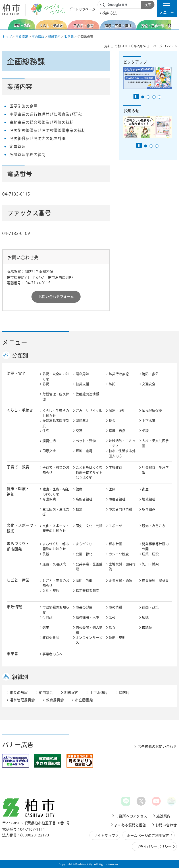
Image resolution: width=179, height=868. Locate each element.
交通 (79, 431)
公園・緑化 (84, 554)
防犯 (112, 384)
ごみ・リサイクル (89, 411)
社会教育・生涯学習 (155, 470)
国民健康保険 (152, 411)
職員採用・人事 (87, 617)
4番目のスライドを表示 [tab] (159, 97)
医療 (112, 489)
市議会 (147, 627)
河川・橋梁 (150, 564)
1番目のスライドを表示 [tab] (143, 97)
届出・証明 (117, 411)
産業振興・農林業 (155, 581)
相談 (145, 431)
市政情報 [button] (14, 607)
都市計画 (115, 544)
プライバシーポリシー (154, 847)
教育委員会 (51, 637)
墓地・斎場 (84, 451)
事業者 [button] (12, 654)
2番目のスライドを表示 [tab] (148, 97)
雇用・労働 (84, 581)
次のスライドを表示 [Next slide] (174, 24)
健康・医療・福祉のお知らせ (56, 492)
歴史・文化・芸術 (89, 526)
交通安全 (149, 384)
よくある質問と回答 (130, 825)
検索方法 (110, 13)
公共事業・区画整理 (89, 567)
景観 (46, 554)
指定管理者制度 (87, 591)
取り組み (149, 509)
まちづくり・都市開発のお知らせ (56, 547)
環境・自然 (117, 431)
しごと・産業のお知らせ (56, 583)
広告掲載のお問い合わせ (157, 747)
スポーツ (115, 526)
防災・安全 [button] (16, 373)
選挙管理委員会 (22, 700)
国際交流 (49, 451)
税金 (112, 421)
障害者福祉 (117, 499)
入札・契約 (51, 591)
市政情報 (22, 37)
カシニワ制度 (119, 554)
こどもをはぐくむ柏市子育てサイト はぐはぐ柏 (89, 472)
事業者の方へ (52, 654)
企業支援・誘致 (120, 581)
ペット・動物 (86, 441)
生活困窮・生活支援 (56, 512)
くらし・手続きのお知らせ (56, 413)
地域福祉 (149, 499)
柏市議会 (46, 693)
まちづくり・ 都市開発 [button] (18, 546)
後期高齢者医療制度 (56, 423)
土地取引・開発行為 (122, 567)
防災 (46, 384)
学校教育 (115, 467)
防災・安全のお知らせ (56, 377)
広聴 (145, 617)
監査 (112, 627)
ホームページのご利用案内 (148, 836)
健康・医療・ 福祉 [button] (18, 491)
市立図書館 (84, 700)
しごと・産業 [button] (18, 580)
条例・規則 (117, 637)
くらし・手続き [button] (20, 410)
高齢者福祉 (84, 499)
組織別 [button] (20, 677)
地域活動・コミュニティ (122, 443)
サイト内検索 (103, 5)
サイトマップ (104, 836)
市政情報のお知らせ (56, 610)
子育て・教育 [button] (18, 467)
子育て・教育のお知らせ (56, 470)
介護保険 (49, 499)
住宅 (46, 431)
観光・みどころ (154, 526)
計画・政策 (150, 607)
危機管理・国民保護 (56, 397)
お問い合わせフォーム (56, 297)
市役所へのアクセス (131, 816)
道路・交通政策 (54, 564)
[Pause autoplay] (136, 96)
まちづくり (84, 544)
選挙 (46, 627)
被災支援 (82, 384)
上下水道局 (99, 693)
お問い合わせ (166, 825)
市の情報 (38, 37)
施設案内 (163, 816)
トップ (7, 37)
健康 (79, 489)
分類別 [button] (20, 355)
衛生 (145, 489)
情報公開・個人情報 (89, 630)
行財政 (47, 617)
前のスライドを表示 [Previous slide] (5, 24)
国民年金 (82, 421)
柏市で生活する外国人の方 (122, 453)
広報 (112, 617)
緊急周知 (82, 374)
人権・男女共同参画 (155, 443)
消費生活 (49, 441)
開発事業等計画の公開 (155, 547)
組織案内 (54, 37)
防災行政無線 (119, 374)
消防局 (69, 37)
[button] (167, 9)
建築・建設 (150, 554)
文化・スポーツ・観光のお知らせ (56, 528)
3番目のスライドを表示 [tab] (154, 97)
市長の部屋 (84, 607)
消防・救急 (150, 374)
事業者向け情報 (120, 509)
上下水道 (149, 421)
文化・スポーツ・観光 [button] (22, 528)
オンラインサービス (89, 640)
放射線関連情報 (87, 394)
